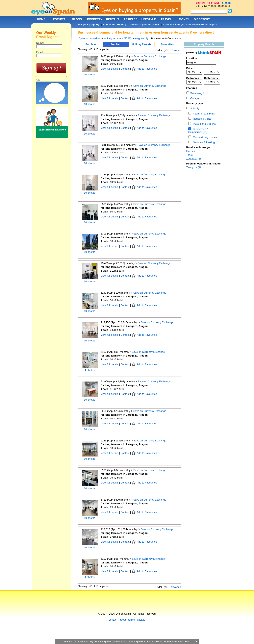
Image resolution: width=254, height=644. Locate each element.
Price (190, 68)
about (123, 620)
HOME (41, 19)
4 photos (90, 370)
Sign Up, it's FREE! (207, 3)
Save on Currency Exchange (150, 56)
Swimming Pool (197, 93)
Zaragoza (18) (194, 159)
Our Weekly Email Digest (202, 25)
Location (192, 58)
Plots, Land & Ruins (203, 124)
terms (131, 620)
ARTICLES (131, 19)
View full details (110, 69)
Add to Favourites (147, 69)
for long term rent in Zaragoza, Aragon (124, 60)
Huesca (191, 151)
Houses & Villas (201, 119)
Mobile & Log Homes (204, 137)
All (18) (194, 108)
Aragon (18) (141, 38)
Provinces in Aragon (199, 147)
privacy (141, 620)
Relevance (175, 50)
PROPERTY (95, 19)
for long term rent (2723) (117, 38)
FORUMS (59, 19)
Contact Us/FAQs (174, 25)
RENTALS (113, 19)
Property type (195, 103)
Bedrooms (193, 78)
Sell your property (88, 25)
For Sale (91, 44)
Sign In (226, 3)
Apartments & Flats (203, 114)
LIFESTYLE (148, 19)
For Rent (116, 44)
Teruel (190, 155)
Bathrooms (211, 78)
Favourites (167, 44)
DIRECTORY (202, 19)
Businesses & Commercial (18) (199, 131)
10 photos (90, 74)
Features (192, 88)
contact (113, 620)
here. (187, 642)
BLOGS (77, 19)
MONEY (184, 19)
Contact (125, 69)
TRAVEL (166, 19)
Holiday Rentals (142, 44)
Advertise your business (145, 25)
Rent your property (114, 25)
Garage (193, 98)
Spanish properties (89, 38)
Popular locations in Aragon (203, 164)
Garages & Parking (203, 142)
